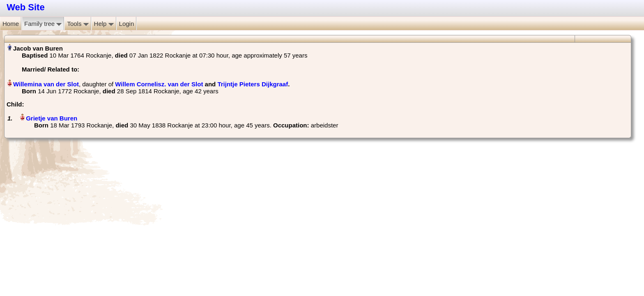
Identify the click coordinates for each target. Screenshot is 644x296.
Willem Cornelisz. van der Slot (159, 84)
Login (127, 24)
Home (11, 24)
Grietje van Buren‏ (52, 118)
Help (104, 24)
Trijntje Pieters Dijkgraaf (253, 84)
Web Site (26, 7)
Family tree (43, 24)
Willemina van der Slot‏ (46, 84)
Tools (78, 24)
